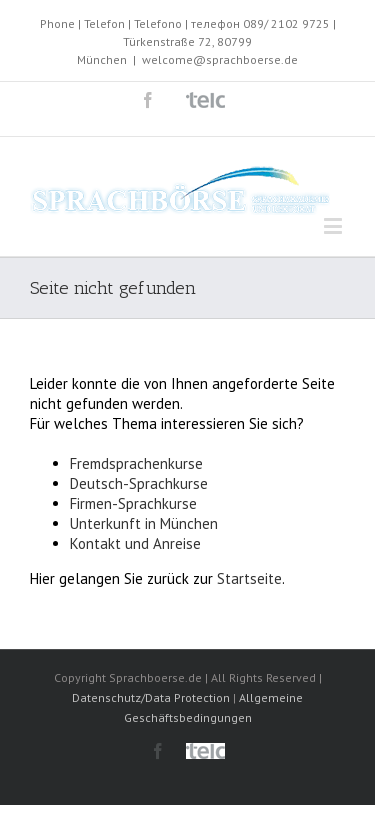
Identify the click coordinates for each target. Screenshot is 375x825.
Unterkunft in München (144, 523)
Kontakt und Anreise (135, 543)
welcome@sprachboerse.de (220, 59)
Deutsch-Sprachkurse (139, 483)
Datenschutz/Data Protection (151, 697)
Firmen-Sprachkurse (133, 503)
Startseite (249, 578)
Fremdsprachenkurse (136, 463)
